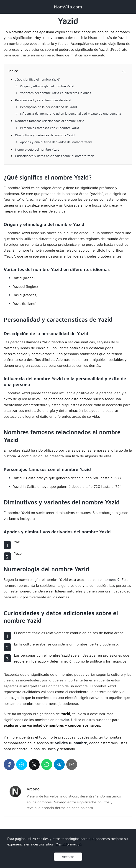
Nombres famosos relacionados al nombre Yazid (50, 121)
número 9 (111, 580)
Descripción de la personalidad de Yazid (48, 107)
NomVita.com (68, 7)
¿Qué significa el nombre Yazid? (38, 79)
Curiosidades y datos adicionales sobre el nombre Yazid (55, 156)
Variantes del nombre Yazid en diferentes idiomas (56, 93)
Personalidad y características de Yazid (43, 100)
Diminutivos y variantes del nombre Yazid (45, 135)
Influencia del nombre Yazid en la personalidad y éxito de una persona (71, 113)
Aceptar (68, 857)
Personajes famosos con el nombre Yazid (50, 128)
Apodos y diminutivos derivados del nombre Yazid (56, 142)
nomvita (62, 720)
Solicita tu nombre (71, 743)
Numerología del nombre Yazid (37, 149)
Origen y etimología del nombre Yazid (47, 86)
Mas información (69, 844)
